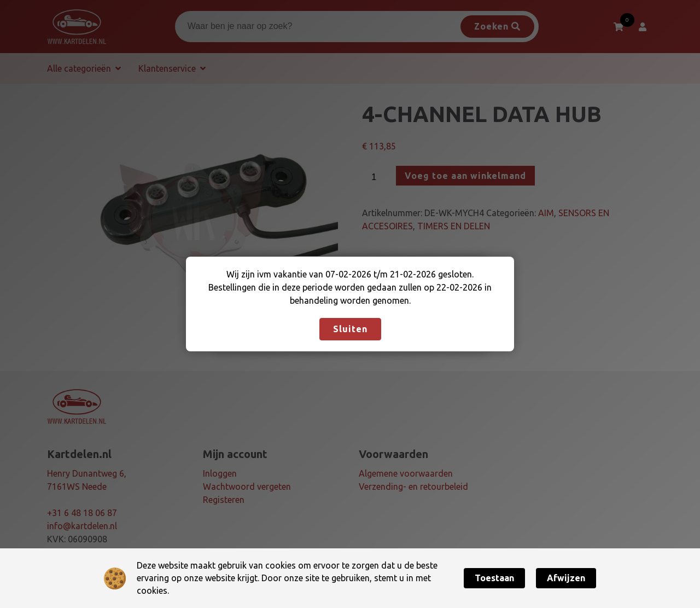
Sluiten (350, 329)
